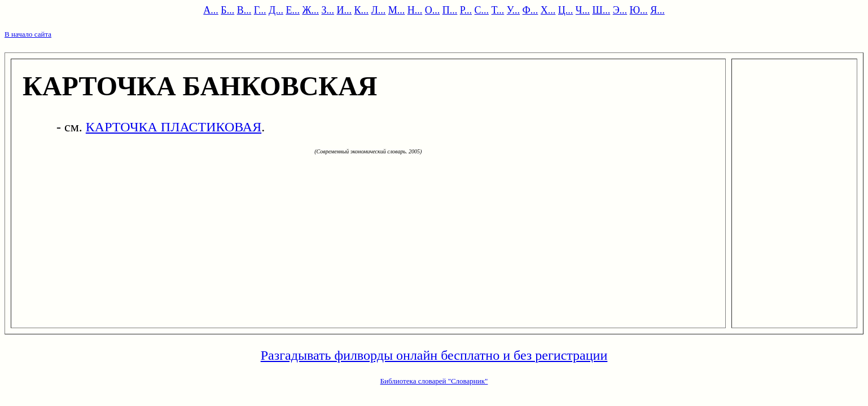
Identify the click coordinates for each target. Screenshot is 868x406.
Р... (466, 10)
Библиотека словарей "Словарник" (434, 381)
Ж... (310, 10)
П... (450, 10)
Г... (260, 10)
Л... (379, 10)
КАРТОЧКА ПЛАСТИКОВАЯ (174, 127)
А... (211, 10)
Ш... (602, 10)
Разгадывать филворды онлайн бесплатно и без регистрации (434, 355)
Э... (620, 10)
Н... (415, 10)
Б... (227, 10)
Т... (498, 10)
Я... (657, 10)
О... (433, 10)
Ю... (639, 10)
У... (513, 10)
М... (397, 10)
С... (482, 10)
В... (244, 10)
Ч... (583, 10)
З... (328, 10)
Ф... (531, 10)
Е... (293, 10)
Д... (276, 10)
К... (362, 10)
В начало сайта (28, 34)
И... (345, 10)
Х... (548, 10)
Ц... (566, 10)
